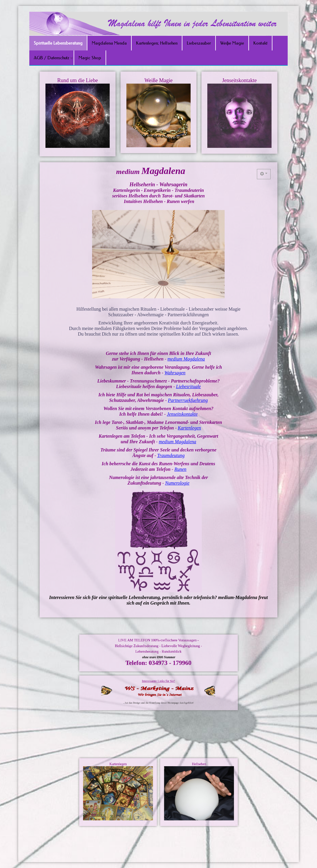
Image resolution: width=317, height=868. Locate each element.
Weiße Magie (232, 43)
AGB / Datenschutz (51, 58)
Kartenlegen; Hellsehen (157, 43)
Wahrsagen (172, 371)
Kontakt (260, 43)
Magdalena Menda (109, 43)
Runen (177, 452)
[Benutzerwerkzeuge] (247, 204)
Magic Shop (90, 58)
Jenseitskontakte (179, 405)
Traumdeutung (169, 440)
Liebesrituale (184, 382)
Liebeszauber (199, 43)
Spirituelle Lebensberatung (58, 43)
